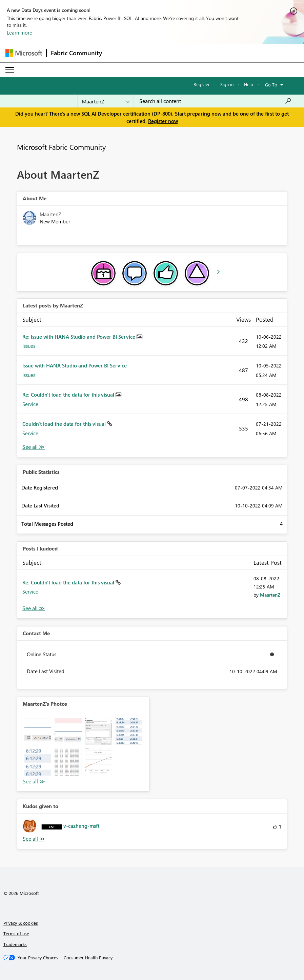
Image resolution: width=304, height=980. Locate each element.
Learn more (19, 33)
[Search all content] (215, 101)
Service (30, 404)
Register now (163, 121)
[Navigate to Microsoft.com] (24, 53)
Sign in (227, 84)
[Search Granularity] (106, 101)
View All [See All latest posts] (34, 447)
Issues (29, 346)
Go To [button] (271, 85)
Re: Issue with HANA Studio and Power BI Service (79, 337)
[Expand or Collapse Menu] (10, 70)
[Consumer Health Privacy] (88, 958)
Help (249, 84)
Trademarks (15, 944)
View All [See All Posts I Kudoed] (34, 608)
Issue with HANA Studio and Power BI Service (75, 365)
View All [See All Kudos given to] (34, 839)
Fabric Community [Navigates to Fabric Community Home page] (76, 53)
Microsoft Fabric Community (61, 147)
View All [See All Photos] (34, 782)
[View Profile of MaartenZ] (270, 595)
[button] (38, 732)
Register (202, 84)
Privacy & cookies (21, 923)
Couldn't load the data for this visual (65, 424)
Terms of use (16, 933)
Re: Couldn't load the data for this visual (69, 395)
